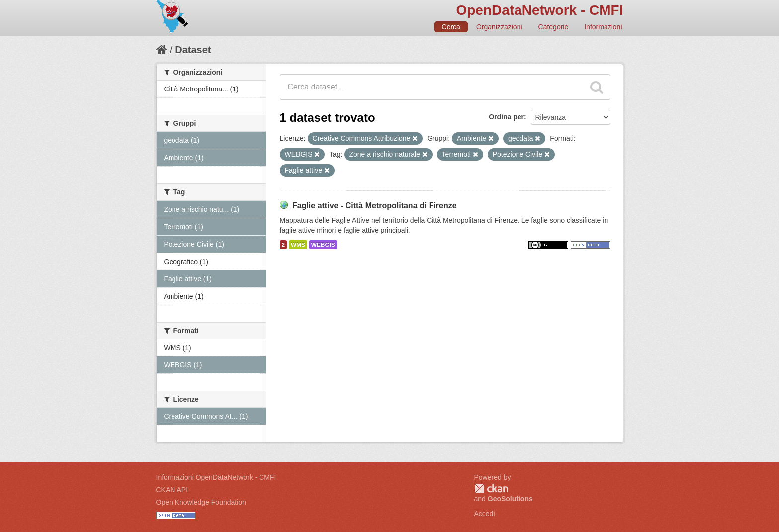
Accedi (485, 514)
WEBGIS (323, 245)
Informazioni (603, 27)
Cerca (451, 27)
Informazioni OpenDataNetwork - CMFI (216, 477)
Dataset (193, 50)
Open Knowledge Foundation (201, 502)
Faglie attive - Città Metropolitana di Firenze (375, 206)
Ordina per (506, 117)
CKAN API (172, 490)
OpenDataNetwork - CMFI (539, 10)
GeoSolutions (510, 499)
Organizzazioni (499, 27)
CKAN (491, 488)
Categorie (554, 27)
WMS (298, 245)
